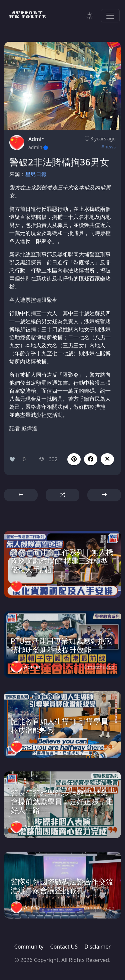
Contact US (64, 947)
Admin (36, 139)
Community (29, 947)
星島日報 (36, 174)
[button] (91, 459)
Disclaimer (97, 947)
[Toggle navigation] (110, 16)
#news (108, 147)
